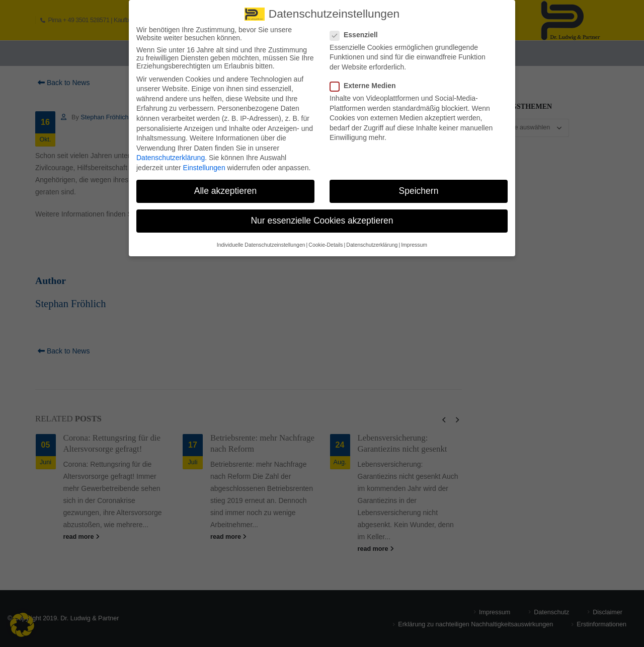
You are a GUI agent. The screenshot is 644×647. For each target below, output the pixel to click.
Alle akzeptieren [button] (226, 186)
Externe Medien (366, 81)
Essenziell (357, 29)
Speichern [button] (419, 186)
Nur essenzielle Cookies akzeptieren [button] (322, 215)
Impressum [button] (414, 239)
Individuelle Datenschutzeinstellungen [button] (261, 239)
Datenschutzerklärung (171, 153)
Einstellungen (204, 163)
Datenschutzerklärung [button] (372, 239)
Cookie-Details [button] (326, 239)
